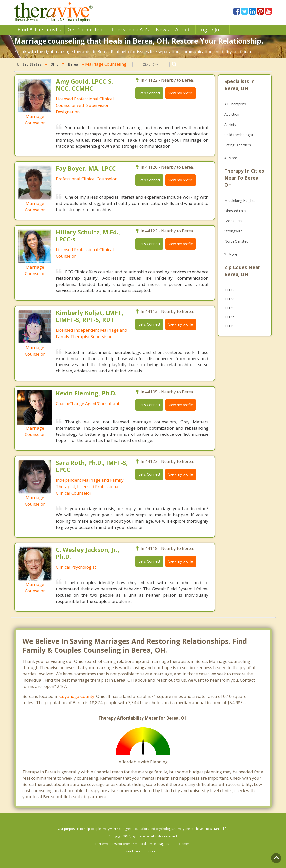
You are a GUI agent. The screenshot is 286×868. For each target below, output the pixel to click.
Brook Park (233, 221)
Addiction (232, 114)
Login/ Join (212, 30)
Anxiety (230, 124)
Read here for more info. (143, 851)
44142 (229, 290)
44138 (229, 299)
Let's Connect (149, 93)
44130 (229, 308)
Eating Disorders (238, 145)
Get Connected (86, 30)
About (184, 30)
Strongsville (234, 231)
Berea (73, 64)
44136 (229, 317)
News (162, 30)
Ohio (55, 64)
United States (29, 64)
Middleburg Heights (240, 200)
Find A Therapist (39, 30)
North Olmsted (236, 241)
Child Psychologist (239, 135)
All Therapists (235, 104)
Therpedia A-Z (130, 30)
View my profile (181, 93)
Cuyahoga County (77, 696)
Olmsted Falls (235, 211)
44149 (229, 326)
